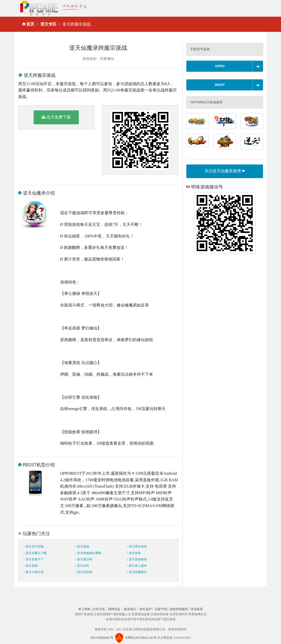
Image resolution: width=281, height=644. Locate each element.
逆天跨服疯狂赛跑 (88, 553)
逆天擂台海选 (137, 546)
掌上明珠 (84, 609)
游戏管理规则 (179, 609)
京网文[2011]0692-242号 (141, 638)
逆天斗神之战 (34, 572)
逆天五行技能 (34, 546)
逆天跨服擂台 (137, 572)
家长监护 (146, 609)
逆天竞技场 (84, 572)
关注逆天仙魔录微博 (225, 171)
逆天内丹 (82, 566)
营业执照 (197, 609)
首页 (30, 24)
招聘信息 (114, 609)
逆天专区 (48, 24)
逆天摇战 (82, 546)
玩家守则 (161, 609)
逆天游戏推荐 (137, 559)
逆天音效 (31, 566)
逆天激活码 (84, 559)
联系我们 (130, 609)
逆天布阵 (134, 553)
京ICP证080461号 (102, 638)
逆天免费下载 (56, 117)
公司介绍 (98, 609)
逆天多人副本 (137, 566)
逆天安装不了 (34, 559)
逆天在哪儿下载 (35, 553)
